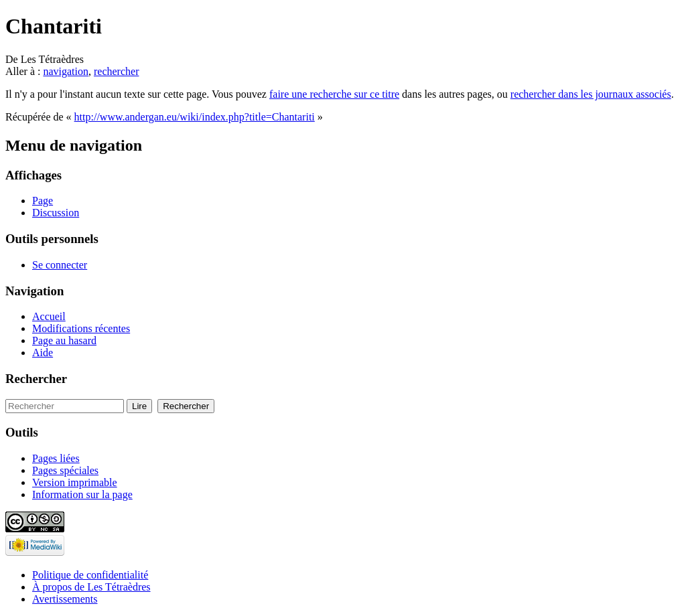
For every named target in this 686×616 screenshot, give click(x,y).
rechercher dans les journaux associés (591, 94)
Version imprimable (75, 482)
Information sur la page (82, 494)
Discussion (56, 213)
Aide (43, 353)
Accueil (49, 316)
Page (43, 201)
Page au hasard (64, 340)
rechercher (117, 71)
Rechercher (36, 379)
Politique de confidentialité (90, 575)
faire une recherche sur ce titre (334, 94)
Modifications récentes (81, 328)
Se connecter (60, 265)
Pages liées (56, 458)
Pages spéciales (65, 470)
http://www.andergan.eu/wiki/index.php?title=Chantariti (195, 117)
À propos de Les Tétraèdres (91, 587)
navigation (66, 71)
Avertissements (65, 599)
